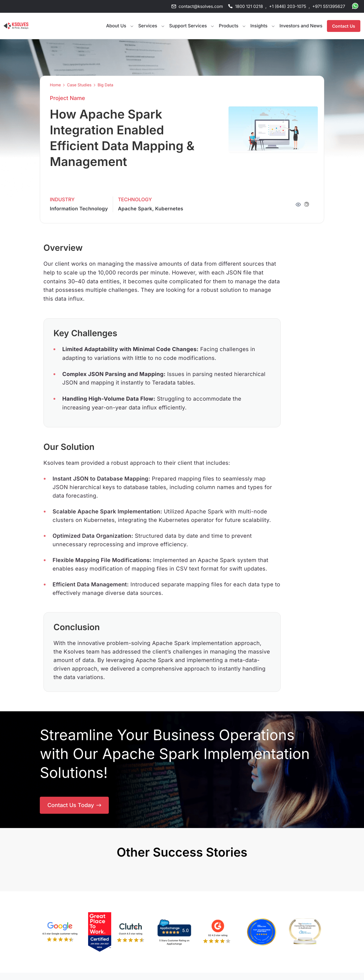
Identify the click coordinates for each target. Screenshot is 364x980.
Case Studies (79, 85)
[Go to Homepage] (16, 26)
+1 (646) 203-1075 (287, 7)
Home (55, 85)
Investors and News (301, 26)
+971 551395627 (329, 7)
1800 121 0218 (249, 7)
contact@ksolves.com (201, 7)
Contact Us (344, 26)
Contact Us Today (74, 805)
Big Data (105, 85)
